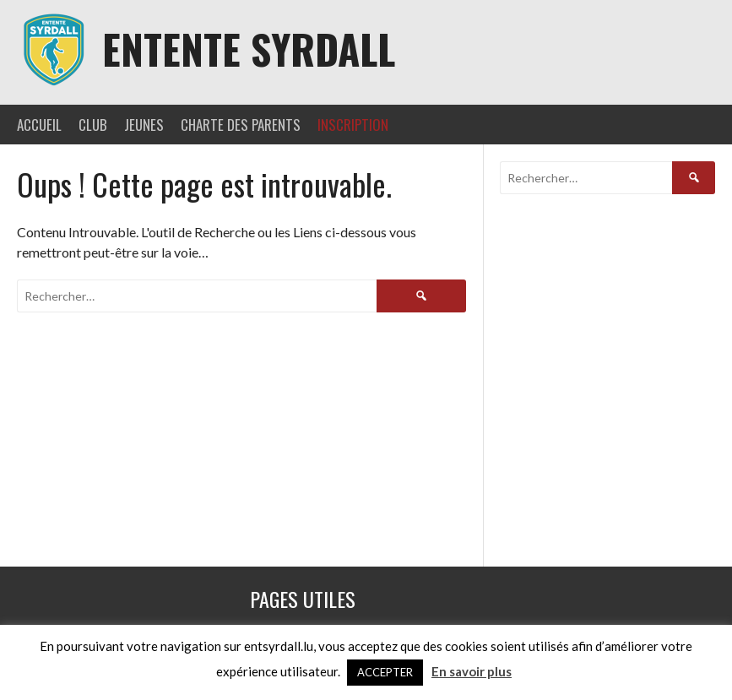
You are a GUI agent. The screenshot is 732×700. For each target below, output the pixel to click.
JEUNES (144, 125)
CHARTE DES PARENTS (241, 125)
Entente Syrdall (249, 49)
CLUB (93, 125)
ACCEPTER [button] (385, 672)
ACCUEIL (39, 125)
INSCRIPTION (353, 125)
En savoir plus (472, 671)
